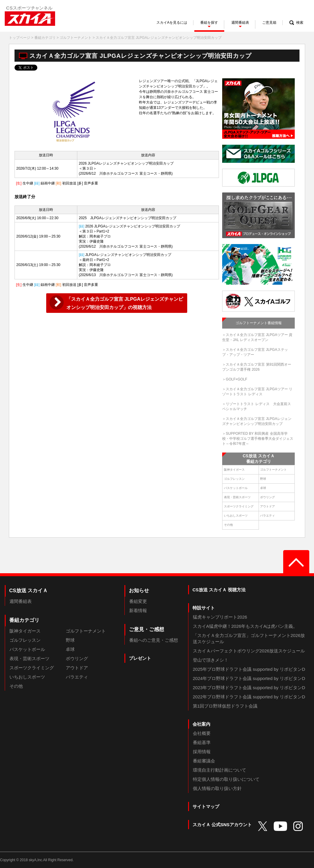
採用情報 (202, 752)
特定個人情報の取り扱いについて (226, 779)
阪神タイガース (234, 470)
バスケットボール (236, 488)
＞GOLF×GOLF (235, 379)
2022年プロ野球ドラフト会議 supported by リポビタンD (249, 697)
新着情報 (138, 610)
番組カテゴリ (45, 38)
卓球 (263, 488)
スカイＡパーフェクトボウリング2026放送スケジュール (249, 651)
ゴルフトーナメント (76, 38)
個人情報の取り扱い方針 (217, 788)
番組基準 (202, 742)
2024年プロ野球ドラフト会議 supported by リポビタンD (249, 678)
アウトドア (267, 506)
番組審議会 (204, 761)
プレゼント (140, 658)
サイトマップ (206, 806)
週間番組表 (21, 601)
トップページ (20, 38)
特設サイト (204, 608)
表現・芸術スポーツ (237, 497)
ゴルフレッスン (234, 479)
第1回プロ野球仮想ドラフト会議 (225, 706)
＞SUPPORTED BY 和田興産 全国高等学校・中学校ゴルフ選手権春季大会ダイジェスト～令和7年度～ (258, 439)
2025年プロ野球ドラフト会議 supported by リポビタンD (249, 669)
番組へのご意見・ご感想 (154, 640)
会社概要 (202, 733)
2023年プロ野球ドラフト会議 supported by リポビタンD (249, 688)
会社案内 (201, 724)
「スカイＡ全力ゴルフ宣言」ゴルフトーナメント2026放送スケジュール (249, 638)
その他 (228, 525)
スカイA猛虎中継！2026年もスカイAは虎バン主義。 (245, 626)
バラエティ (267, 516)
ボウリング (267, 497)
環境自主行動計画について (220, 770)
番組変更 (138, 601)
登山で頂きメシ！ (211, 660)
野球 (263, 479)
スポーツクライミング (239, 506)
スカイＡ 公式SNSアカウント (222, 825)
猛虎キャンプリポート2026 (220, 617)
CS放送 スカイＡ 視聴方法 (219, 590)
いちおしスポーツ (236, 516)
